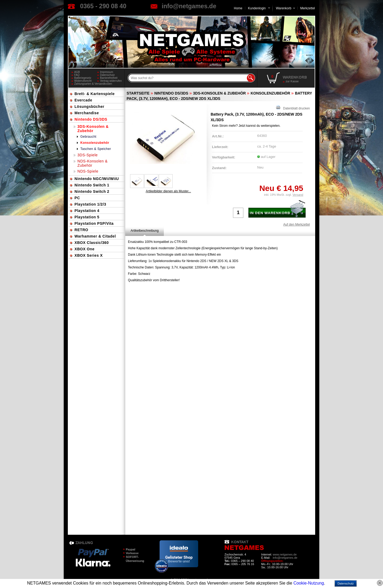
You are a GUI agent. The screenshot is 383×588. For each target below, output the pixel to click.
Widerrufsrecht (83, 81)
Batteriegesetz (83, 78)
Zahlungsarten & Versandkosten (86, 84)
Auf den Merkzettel (297, 224)
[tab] (145, 231)
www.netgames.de (285, 554)
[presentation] (145, 231)
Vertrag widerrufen (111, 81)
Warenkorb (284, 8)
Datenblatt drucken (293, 108)
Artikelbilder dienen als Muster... (168, 191)
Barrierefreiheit (109, 78)
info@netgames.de (189, 6)
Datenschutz (107, 75)
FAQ (77, 75)
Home (238, 8)
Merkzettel (308, 8)
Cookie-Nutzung (309, 583)
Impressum (107, 72)
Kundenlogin (259, 8)
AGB (77, 72)
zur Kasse (292, 81)
